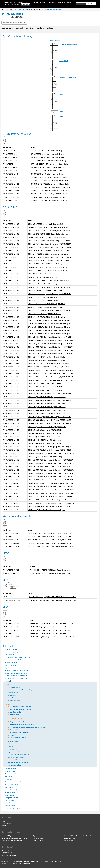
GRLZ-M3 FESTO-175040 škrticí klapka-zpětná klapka (47, 360)
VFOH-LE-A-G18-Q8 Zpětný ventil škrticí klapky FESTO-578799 (51, 630)
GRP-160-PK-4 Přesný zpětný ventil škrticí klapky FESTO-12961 (50, 540)
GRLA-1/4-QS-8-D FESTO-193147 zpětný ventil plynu (47, 410)
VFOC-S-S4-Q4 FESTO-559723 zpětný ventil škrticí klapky (51, 570)
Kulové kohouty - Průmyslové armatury (17, 676)
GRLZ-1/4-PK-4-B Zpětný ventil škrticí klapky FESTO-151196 (49, 310)
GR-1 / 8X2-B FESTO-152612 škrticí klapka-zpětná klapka (51, 187)
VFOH (61, 116)
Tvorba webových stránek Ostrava (22, 864)
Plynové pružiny (10, 655)
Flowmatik (8, 681)
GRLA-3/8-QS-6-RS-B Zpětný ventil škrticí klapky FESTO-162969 (51, 350)
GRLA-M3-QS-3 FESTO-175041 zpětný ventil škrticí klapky (48, 364)
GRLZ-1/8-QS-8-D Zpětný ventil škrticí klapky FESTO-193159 (49, 450)
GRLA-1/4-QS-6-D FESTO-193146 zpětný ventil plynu (47, 407)
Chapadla (11, 698)
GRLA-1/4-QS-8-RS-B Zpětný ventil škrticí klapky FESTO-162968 (51, 347)
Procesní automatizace (15, 765)
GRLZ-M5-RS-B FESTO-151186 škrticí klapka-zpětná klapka (49, 287)
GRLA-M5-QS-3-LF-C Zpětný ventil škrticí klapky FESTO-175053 (51, 370)
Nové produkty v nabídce (13, 808)
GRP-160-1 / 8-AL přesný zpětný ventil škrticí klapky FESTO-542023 (51, 547)
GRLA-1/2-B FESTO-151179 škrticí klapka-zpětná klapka (48, 271)
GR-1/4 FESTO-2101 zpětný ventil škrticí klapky (47, 151)
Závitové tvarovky (10, 665)
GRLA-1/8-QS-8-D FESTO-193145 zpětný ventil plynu (47, 404)
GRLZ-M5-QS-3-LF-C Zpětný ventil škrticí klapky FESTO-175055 (51, 374)
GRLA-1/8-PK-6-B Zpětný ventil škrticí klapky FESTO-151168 (49, 247)
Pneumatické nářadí (11, 792)
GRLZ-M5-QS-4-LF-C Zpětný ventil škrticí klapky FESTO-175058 (51, 380)
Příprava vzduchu (39, 840)
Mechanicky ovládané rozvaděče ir (21, 709)
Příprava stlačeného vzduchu (16, 752)
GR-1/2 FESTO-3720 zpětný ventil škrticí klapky (47, 157)
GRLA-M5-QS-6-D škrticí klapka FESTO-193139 (45, 390)
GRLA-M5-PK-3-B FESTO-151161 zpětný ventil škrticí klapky (49, 227)
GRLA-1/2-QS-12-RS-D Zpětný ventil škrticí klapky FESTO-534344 (51, 497)
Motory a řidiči (12, 695)
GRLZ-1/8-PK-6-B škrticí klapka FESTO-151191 (45, 300)
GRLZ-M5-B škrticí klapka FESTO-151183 (43, 277)
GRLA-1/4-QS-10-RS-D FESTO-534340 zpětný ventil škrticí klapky (51, 483)
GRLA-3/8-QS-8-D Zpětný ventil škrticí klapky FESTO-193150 (49, 420)
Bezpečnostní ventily (11, 785)
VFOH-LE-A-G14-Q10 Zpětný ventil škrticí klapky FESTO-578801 (51, 637)
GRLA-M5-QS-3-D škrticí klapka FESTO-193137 (45, 384)
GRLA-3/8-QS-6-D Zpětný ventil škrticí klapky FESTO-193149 (49, 417)
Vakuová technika (10, 769)
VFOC (61, 95)
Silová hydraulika (10, 806)
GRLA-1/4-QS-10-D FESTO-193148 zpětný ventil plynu (47, 413)
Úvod (3, 821)
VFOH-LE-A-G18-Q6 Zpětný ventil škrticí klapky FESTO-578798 (51, 627)
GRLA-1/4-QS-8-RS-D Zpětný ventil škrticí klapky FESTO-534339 (51, 480)
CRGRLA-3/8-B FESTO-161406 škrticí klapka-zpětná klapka (49, 330)
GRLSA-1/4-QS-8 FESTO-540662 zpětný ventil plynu (46, 510)
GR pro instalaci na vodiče (68, 44)
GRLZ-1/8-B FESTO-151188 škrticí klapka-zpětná (45, 291)
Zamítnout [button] (81, 4)
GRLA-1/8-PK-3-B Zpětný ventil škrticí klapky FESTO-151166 (49, 241)
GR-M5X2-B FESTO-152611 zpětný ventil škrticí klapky (50, 184)
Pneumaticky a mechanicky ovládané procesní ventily (27, 727)
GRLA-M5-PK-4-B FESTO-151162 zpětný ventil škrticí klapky (49, 231)
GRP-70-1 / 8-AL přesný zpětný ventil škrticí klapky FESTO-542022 (51, 543)
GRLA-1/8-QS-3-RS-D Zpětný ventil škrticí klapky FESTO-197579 (51, 463)
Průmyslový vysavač (11, 771)
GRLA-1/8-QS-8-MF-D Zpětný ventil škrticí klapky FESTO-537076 (51, 503)
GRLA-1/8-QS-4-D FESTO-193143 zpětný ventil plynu (47, 397)
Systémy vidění (12, 749)
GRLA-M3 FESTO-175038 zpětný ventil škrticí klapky (46, 357)
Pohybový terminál (13, 744)
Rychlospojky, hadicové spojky (14, 668)
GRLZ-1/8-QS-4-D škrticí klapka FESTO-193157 (45, 443)
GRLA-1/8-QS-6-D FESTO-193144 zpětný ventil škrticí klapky (49, 400)
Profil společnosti (7, 823)
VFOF (61, 111)
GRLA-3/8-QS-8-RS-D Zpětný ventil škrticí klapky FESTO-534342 (51, 490)
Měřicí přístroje (10, 800)
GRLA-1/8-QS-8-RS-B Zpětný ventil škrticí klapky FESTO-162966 (51, 340)
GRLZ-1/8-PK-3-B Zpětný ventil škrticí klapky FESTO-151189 (49, 294)
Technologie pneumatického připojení (19, 755)
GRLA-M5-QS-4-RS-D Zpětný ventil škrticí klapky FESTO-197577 (51, 457)
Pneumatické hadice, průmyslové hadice (17, 678)
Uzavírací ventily (15, 712)
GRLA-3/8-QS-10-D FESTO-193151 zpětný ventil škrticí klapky (50, 423)
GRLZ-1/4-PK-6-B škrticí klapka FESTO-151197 (45, 314)
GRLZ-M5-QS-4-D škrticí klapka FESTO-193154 (45, 433)
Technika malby (10, 795)
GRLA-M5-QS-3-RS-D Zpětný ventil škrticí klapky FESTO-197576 (51, 453)
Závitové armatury (70, 838)
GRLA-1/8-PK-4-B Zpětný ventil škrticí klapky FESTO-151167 (49, 244)
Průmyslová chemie (11, 649)
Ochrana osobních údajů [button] (11, 5)
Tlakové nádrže (10, 787)
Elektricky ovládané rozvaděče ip (21, 707)
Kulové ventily (69, 840)
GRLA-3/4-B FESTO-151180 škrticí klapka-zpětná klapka (48, 274)
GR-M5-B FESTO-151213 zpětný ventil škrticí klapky (49, 177)
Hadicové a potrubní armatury (14, 663)
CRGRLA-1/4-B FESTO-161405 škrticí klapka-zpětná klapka (49, 327)
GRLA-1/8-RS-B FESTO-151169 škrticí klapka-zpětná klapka (49, 251)
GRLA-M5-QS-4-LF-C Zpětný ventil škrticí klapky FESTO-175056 (51, 377)
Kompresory (9, 779)
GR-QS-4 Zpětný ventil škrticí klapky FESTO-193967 (49, 194)
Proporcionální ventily (17, 722)
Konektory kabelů (39, 838)
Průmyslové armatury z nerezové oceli (17, 670)
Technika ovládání (13, 760)
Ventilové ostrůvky (13, 741)
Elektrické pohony (13, 693)
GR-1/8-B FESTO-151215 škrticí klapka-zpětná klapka (49, 181)
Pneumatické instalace (12, 790)
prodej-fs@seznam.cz (9, 855)
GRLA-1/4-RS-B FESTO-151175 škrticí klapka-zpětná (47, 264)
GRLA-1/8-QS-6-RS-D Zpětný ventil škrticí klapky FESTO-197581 (51, 470)
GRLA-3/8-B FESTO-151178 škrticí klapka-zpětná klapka (48, 267)
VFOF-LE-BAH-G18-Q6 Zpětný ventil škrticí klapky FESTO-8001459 (52, 600)
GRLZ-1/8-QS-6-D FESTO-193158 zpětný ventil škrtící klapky (49, 447)
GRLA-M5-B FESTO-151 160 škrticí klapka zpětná (45, 224)
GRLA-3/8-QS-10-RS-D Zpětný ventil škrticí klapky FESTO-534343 (51, 493)
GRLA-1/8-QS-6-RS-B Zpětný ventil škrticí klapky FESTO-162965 (51, 337)
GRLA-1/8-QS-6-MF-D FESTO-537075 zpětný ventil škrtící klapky (51, 500)
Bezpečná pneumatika (12, 803)
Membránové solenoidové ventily (15, 660)
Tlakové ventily (15, 715)
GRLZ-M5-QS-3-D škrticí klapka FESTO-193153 (45, 430)
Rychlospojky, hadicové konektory (12, 840)
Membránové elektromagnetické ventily (14, 838)
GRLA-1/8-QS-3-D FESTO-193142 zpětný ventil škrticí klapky (49, 394)
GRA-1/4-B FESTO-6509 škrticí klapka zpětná (47, 171)
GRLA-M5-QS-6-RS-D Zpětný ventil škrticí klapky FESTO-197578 (51, 460)
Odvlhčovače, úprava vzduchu (14, 782)
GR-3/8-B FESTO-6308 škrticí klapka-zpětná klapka (49, 167)
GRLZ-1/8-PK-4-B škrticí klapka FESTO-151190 (45, 297)
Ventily (10, 704)
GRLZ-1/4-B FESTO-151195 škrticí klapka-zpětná (45, 307)
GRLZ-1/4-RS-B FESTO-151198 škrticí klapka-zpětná (47, 317)
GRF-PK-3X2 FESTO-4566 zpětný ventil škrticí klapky (49, 164)
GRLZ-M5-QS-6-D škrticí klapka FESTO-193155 (45, 437)
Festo (7, 685)
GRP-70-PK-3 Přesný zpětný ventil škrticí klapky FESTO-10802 (50, 533)
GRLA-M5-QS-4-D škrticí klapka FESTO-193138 (45, 387)
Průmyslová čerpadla (12, 798)
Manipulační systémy (14, 700)
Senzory (10, 747)
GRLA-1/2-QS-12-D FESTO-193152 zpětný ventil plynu (47, 427)
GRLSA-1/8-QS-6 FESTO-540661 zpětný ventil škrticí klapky (49, 507)
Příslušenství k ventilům (18, 738)
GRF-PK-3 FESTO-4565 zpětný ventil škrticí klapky (48, 161)
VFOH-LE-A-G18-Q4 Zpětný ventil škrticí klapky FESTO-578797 (51, 624)
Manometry (9, 777)
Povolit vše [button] (92, 4)
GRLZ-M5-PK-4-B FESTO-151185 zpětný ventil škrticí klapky (49, 284)
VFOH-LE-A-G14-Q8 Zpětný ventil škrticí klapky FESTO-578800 (51, 634)
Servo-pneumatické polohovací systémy (20, 690)
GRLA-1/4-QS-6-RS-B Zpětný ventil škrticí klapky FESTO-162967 (51, 344)
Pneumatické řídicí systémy (19, 732)
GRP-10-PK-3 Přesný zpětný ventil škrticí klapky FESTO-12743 (50, 537)
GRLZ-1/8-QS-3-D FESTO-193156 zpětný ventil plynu (47, 440)
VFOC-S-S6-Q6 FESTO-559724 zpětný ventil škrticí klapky (51, 573)
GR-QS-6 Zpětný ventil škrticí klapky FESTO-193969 (49, 197)
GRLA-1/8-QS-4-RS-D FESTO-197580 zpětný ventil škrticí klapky (51, 467)
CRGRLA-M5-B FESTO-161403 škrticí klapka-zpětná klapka (49, 320)
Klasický (13, 735)
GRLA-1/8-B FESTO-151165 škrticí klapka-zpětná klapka (48, 237)
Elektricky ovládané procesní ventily (22, 725)
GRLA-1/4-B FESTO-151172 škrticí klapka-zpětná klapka (48, 254)
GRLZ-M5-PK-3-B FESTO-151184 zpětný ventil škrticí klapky (49, 281)
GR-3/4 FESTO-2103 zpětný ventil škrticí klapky (47, 154)
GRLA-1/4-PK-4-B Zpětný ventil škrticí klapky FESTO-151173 (49, 257)
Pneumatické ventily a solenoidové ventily (18, 657)
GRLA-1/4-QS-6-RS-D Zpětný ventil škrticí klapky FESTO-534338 (51, 477)
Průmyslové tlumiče (11, 774)
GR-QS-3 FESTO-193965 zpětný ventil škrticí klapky (49, 191)
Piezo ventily (14, 730)
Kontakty (4, 825)
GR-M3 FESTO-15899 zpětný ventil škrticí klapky (48, 174)
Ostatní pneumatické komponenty (18, 762)
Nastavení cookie (6, 864)
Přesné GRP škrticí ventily (68, 78)
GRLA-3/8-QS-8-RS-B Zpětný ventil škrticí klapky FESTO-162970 (51, 354)
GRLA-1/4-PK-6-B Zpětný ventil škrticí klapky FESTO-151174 (49, 261)
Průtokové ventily (16, 718)
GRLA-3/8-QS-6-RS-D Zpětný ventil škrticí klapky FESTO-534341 (51, 487)
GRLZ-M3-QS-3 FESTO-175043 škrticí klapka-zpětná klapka (49, 367)
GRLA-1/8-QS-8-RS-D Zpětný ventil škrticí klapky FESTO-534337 (51, 473)
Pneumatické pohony (12, 652)
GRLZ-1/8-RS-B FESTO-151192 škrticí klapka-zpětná (47, 304)
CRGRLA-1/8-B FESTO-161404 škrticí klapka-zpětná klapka (49, 324)
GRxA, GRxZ (64, 61)
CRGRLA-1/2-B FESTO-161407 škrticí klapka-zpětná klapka (49, 334)
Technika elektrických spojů (16, 757)
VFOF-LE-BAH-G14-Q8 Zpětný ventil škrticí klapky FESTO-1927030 (52, 597)
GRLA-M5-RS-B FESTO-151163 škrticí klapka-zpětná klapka (49, 234)
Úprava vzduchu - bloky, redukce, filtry (17, 673)
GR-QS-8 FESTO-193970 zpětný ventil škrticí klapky (49, 201)
